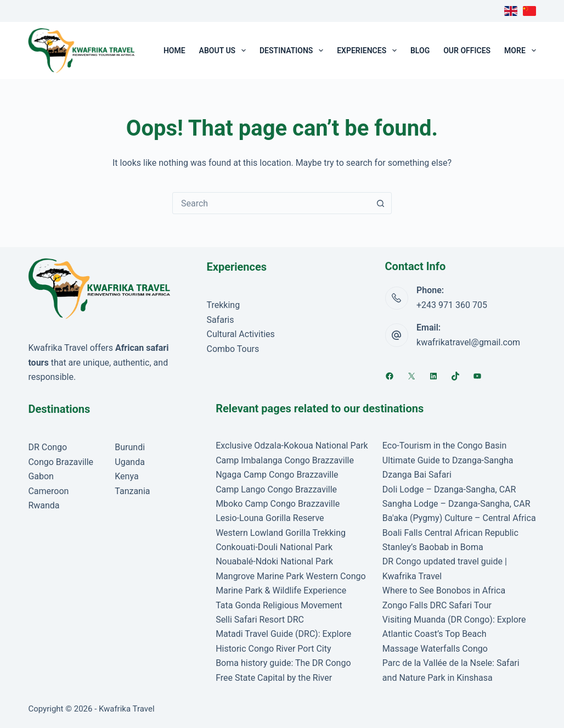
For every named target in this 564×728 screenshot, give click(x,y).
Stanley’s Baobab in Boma (433, 547)
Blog (420, 51)
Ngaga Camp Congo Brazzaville (277, 475)
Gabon (41, 476)
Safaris (220, 320)
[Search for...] (271, 203)
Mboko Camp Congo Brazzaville (278, 504)
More (520, 51)
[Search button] (380, 203)
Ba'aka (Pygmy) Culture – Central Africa (459, 518)
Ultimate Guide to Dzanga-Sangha (448, 460)
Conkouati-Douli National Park (274, 547)
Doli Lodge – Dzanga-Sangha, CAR (449, 489)
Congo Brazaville (61, 462)
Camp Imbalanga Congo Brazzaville (285, 460)
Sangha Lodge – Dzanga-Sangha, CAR (456, 504)
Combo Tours (233, 349)
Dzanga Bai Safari (417, 475)
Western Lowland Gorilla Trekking (281, 533)
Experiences (369, 51)
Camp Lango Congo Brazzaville (276, 489)
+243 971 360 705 (452, 305)
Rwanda (44, 505)
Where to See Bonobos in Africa (444, 590)
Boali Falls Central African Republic (450, 533)
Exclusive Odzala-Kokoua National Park (292, 446)
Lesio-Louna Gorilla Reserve (270, 518)
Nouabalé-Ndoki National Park (274, 561)
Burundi (130, 447)
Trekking (223, 305)
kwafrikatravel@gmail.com (468, 342)
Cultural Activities (240, 334)
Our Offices (467, 51)
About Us (225, 51)
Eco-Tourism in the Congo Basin (444, 446)
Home (174, 51)
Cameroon (48, 491)
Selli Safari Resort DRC (260, 620)
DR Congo (47, 447)
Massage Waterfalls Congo (435, 649)
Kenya (126, 476)
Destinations (294, 51)
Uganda (130, 462)
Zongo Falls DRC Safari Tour (437, 605)
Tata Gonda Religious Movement (279, 605)
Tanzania (132, 491)
